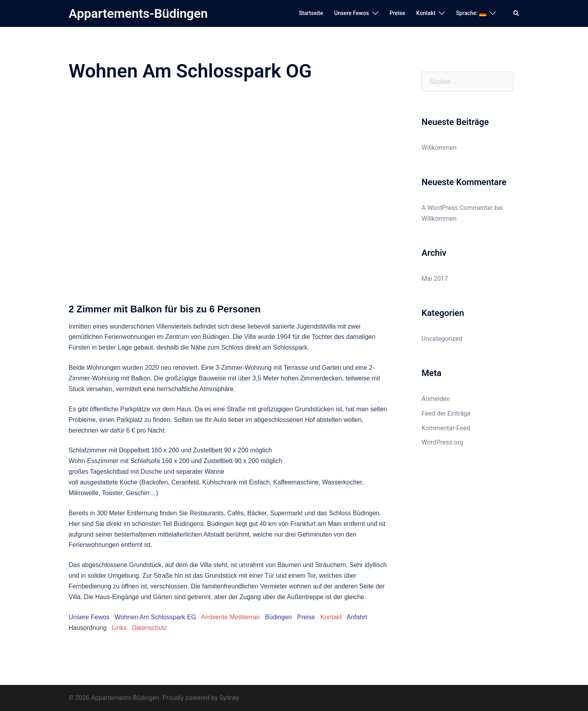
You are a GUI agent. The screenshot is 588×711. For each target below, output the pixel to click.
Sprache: (471, 13)
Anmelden (436, 399)
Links (119, 628)
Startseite (311, 13)
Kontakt (426, 13)
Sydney (229, 698)
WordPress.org (442, 442)
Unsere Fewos (352, 13)
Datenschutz (150, 628)
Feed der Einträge (446, 413)
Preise (397, 13)
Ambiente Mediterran (230, 617)
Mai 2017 (435, 279)
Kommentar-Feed (446, 428)
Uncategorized (442, 339)
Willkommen (439, 148)
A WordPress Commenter (457, 208)
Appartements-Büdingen (138, 13)
